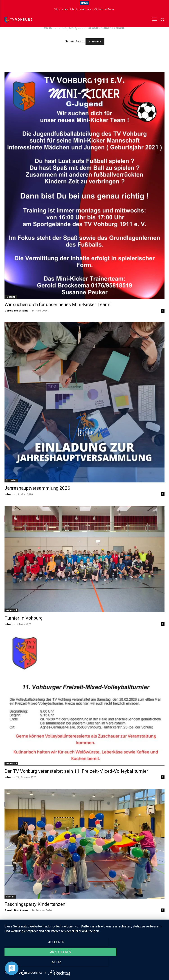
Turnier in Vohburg (24, 618)
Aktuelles (11, 480)
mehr (141, 964)
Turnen (10, 897)
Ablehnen (28, 964)
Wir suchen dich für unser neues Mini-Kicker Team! (84, 9)
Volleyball (11, 610)
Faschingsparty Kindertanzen (35, 904)
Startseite (95, 42)
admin (9, 494)
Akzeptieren (84, 964)
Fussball (11, 297)
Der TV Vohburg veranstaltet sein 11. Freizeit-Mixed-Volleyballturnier (76, 771)
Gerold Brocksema (17, 310)
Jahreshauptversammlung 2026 (37, 488)
